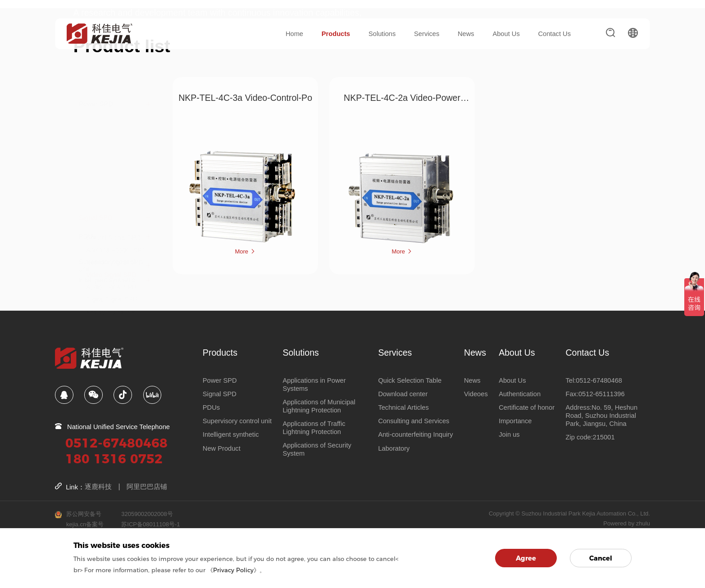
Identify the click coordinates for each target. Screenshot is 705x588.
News (466, 34)
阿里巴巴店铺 (147, 487)
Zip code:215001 (590, 437)
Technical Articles (403, 407)
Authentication (520, 394)
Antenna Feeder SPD (116, 137)
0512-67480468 (116, 442)
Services (427, 34)
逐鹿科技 (98, 487)
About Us (506, 34)
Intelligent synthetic (107, 262)
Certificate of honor (527, 407)
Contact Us (554, 34)
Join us (509, 434)
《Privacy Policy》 (233, 570)
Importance (515, 421)
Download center (403, 394)
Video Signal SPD (111, 162)
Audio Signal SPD (111, 174)
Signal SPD (96, 104)
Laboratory (394, 448)
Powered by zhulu (627, 523)
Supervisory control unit (107, 240)
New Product (222, 448)
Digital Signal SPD (112, 186)
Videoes (476, 394)
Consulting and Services (414, 421)
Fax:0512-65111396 (595, 394)
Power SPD (96, 86)
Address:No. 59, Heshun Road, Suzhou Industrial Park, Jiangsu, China (601, 415)
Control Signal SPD (113, 124)
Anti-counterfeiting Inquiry (415, 434)
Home (294, 34)
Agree (526, 558)
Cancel (601, 558)
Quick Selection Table (410, 380)
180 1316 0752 (114, 458)
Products (336, 34)
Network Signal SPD (115, 149)
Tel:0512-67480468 (594, 380)
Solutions (382, 34)
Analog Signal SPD (113, 199)
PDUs (87, 218)
